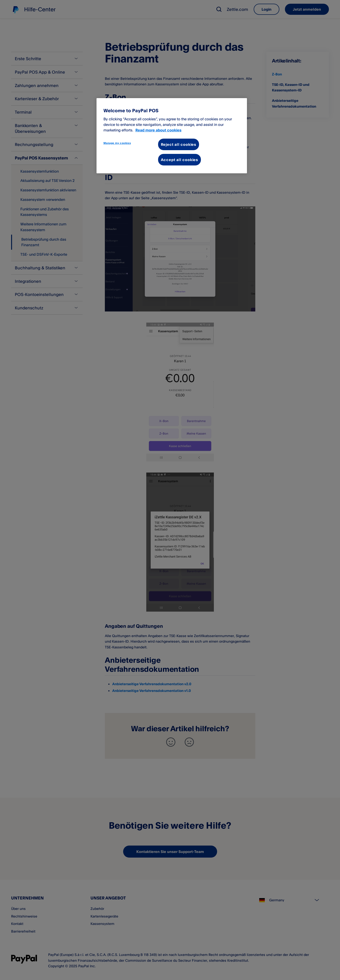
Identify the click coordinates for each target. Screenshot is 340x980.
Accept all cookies (179, 160)
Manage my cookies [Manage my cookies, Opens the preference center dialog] (117, 143)
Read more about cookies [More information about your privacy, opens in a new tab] (158, 130)
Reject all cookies (179, 144)
